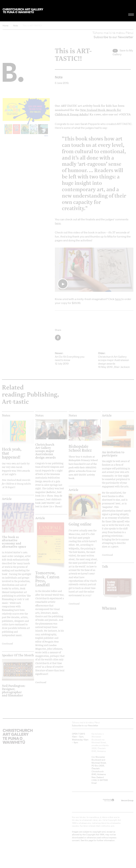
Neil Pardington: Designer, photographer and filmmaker (14, 690)
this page (89, 840)
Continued (107, 555)
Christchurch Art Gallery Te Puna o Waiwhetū (23, 11)
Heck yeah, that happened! (12, 453)
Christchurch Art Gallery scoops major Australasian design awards (46, 451)
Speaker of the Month (18, 655)
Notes (6, 415)
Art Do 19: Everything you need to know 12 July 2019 (72, 358)
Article (107, 415)
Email (94, 783)
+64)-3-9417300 (100, 780)
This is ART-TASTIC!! (32, 26)
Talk (105, 567)
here (58, 223)
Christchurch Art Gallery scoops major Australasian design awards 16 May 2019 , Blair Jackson (116, 360)
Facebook (58, 338)
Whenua (109, 608)
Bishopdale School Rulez (80, 448)
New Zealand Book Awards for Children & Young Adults (16, 482)
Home (5, 26)
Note (16, 26)
